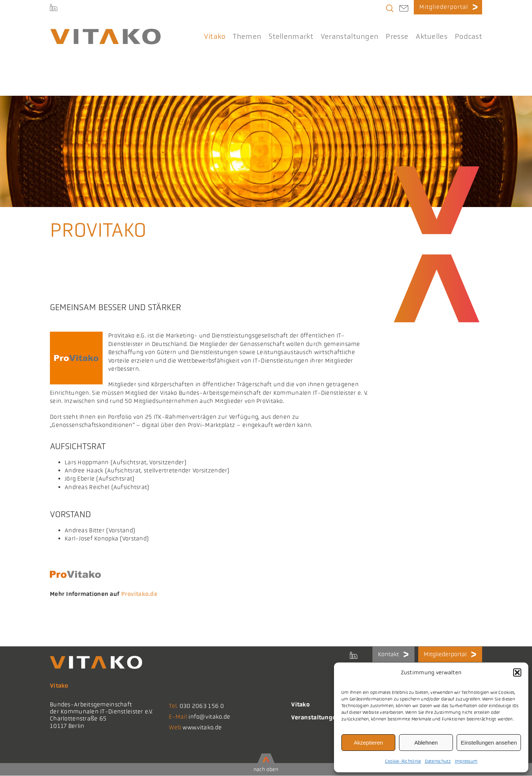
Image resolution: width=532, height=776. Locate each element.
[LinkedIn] (54, 9)
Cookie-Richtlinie (403, 761)
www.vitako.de (202, 727)
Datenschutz (438, 761)
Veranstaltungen (315, 717)
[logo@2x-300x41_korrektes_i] (105, 32)
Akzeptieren (368, 743)
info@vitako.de (209, 717)
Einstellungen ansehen (489, 743)
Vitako (300, 704)
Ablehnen (426, 743)
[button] (517, 672)
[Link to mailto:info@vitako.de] (404, 9)
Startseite (60, 82)
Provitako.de (139, 594)
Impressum (466, 761)
